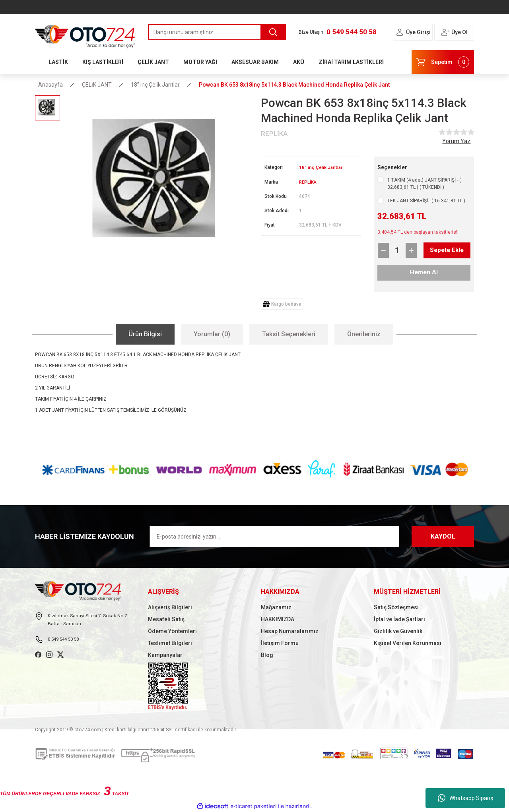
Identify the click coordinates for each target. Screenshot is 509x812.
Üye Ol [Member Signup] (459, 32)
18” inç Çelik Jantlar (321, 167)
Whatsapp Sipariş (465, 798)
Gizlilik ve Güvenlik (398, 631)
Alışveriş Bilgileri (170, 607)
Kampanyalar (165, 655)
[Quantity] (397, 250)
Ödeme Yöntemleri (172, 631)
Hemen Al (424, 272)
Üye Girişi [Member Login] (418, 32)
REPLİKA (309, 182)
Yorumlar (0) (212, 334)
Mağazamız (276, 607)
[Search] (217, 32)
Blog (267, 655)
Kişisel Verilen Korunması (408, 643)
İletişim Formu (280, 643)
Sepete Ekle (440, 250)
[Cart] (443, 62)
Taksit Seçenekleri (289, 334)
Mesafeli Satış (166, 619)
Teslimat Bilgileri (170, 643)
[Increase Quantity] (411, 250)
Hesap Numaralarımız (290, 631)
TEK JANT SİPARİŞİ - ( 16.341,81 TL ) (426, 201)
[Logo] (85, 35)
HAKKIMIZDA (278, 619)
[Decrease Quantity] (383, 250)
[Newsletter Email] (274, 537)
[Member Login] (400, 32)
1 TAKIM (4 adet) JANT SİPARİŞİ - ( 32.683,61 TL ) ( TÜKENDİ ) (424, 184)
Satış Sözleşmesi (396, 607)
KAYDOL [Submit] (443, 536)
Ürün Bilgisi (145, 334)
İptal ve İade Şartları (399, 619)
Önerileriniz (364, 334)
